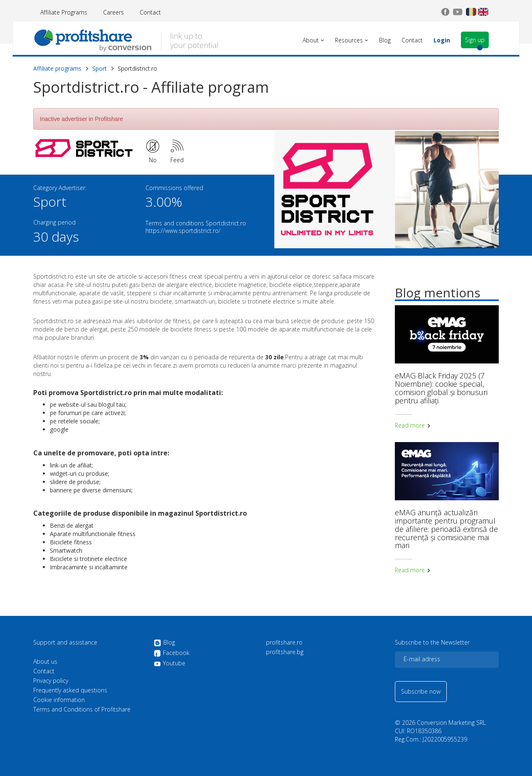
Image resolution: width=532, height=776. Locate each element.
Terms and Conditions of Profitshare (82, 709)
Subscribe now (421, 691)
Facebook (172, 653)
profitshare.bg (285, 652)
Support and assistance (65, 643)
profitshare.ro (284, 643)
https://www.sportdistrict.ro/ (183, 231)
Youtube (170, 663)
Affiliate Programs (64, 12)
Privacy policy (51, 681)
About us (45, 662)
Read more (413, 425)
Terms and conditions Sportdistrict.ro (196, 223)
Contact (150, 12)
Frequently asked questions (70, 690)
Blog (164, 643)
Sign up (475, 40)
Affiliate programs (57, 68)
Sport (100, 68)
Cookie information (59, 700)
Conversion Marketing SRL (451, 723)
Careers (113, 12)
